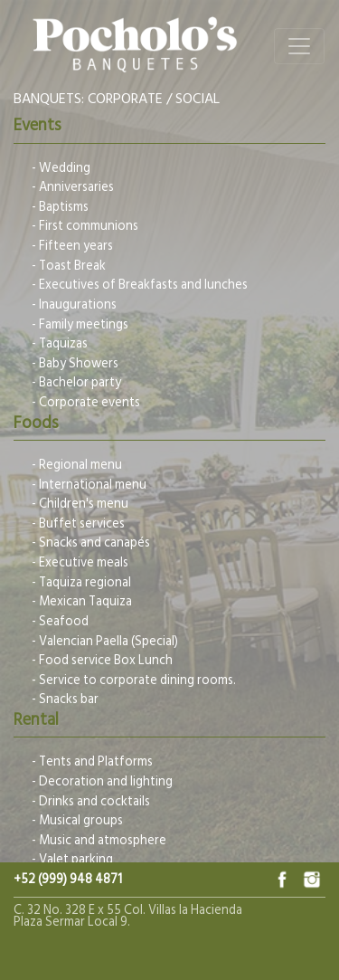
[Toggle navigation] (299, 46)
